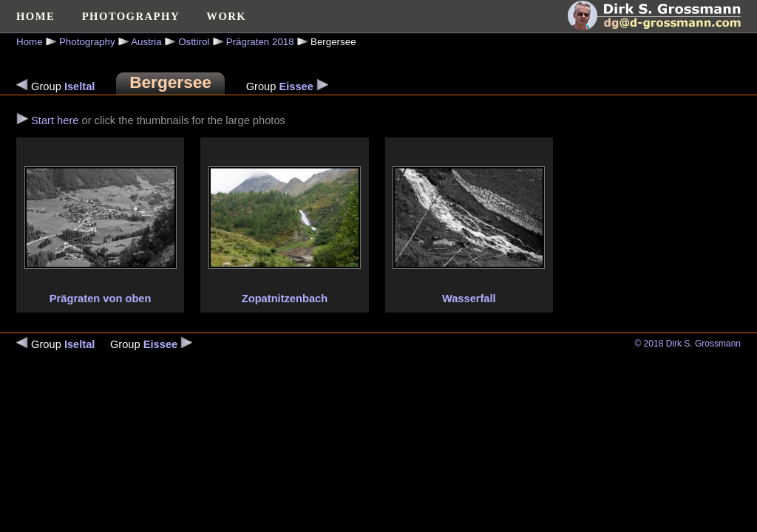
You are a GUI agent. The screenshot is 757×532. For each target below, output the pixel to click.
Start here (55, 120)
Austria (146, 42)
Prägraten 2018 (260, 42)
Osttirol (194, 42)
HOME (35, 16)
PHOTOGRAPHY (131, 16)
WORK (226, 16)
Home (30, 42)
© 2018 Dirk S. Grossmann (688, 344)
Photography (87, 42)
